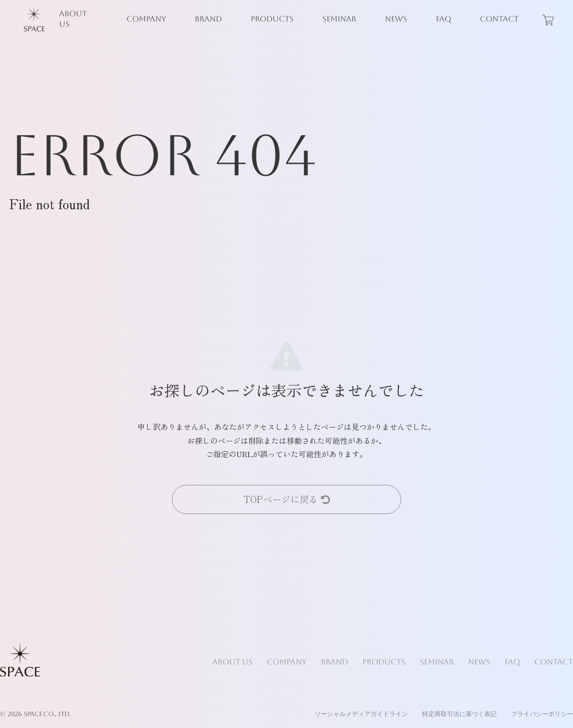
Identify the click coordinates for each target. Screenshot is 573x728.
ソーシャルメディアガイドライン (361, 714)
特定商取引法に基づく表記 (459, 714)
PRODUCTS (272, 19)
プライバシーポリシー (542, 714)
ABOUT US (73, 19)
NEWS (396, 19)
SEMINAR (339, 19)
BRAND (208, 19)
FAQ (444, 19)
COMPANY (146, 19)
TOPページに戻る (287, 499)
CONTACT (499, 19)
